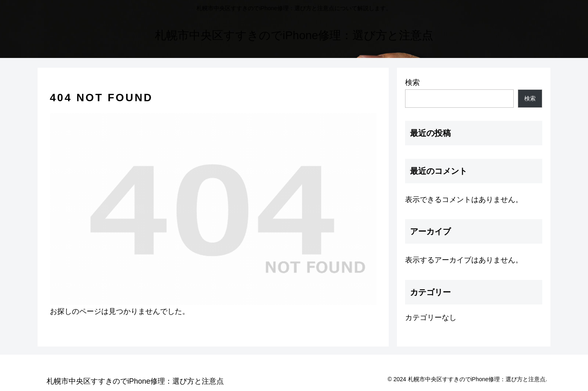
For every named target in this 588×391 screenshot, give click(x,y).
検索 (412, 82)
